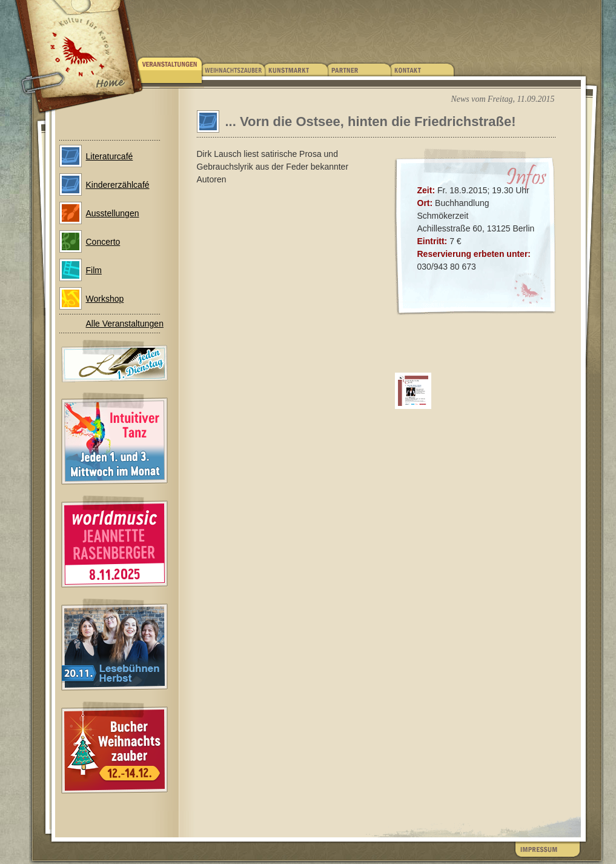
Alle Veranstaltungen (125, 324)
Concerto (103, 242)
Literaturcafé (110, 156)
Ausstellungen (113, 213)
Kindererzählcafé (118, 185)
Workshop (105, 299)
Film (94, 270)
